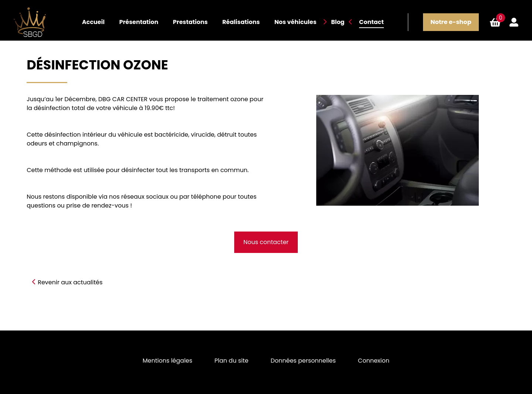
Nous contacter (266, 242)
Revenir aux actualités (70, 282)
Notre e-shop (451, 22)
